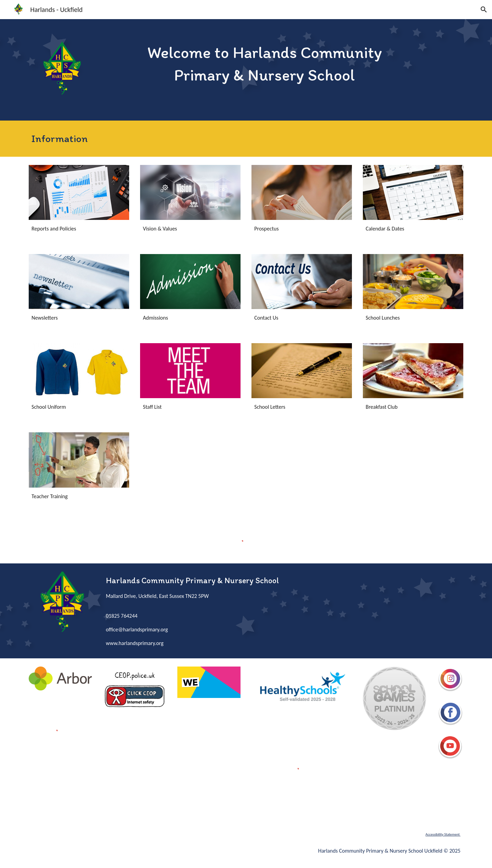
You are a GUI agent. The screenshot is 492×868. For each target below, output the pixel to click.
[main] (265, 64)
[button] (484, 10)
